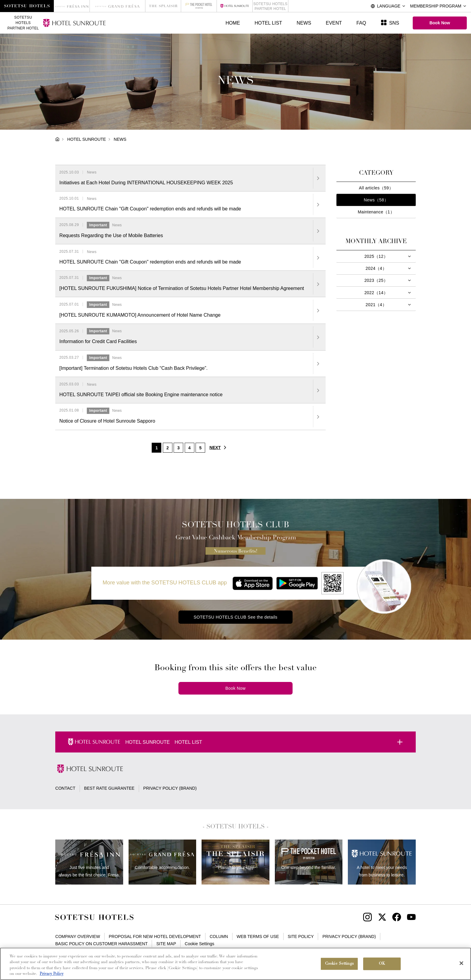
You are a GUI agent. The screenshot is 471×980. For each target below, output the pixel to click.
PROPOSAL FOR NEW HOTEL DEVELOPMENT (155, 936)
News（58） (376, 200)
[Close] (461, 965)
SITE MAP (166, 944)
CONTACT (65, 788)
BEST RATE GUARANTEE (109, 788)
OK (382, 965)
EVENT (334, 23)
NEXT (219, 448)
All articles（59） (376, 188)
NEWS (304, 23)
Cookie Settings (199, 944)
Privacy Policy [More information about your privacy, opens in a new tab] (52, 976)
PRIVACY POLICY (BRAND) (170, 788)
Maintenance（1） (376, 212)
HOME (233, 23)
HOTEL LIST (268, 23)
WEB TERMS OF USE (258, 936)
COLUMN (219, 936)
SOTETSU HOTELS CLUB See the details (235, 617)
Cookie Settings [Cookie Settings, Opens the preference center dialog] (339, 965)
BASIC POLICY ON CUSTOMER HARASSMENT (101, 944)
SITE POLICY (301, 936)
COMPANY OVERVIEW (78, 936)
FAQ (361, 23)
